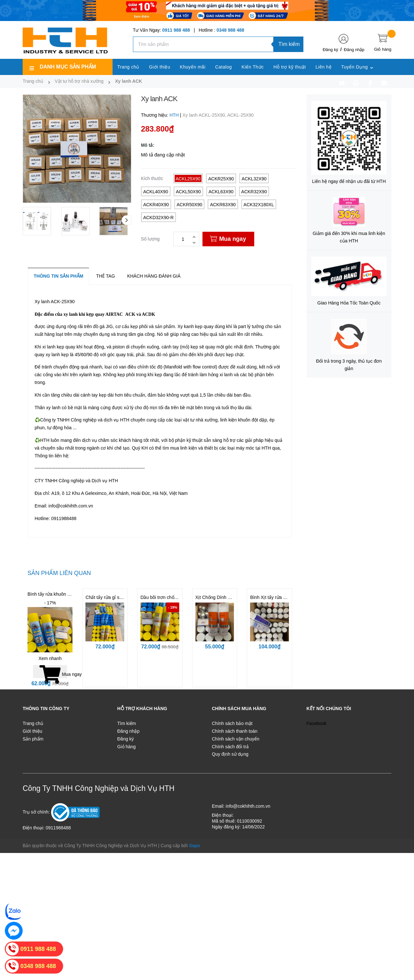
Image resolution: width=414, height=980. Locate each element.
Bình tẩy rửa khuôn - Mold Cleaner (62, 594)
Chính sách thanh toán (235, 731)
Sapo (194, 846)
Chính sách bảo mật (232, 723)
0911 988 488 (176, 30)
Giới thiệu (33, 731)
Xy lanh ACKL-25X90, (205, 115)
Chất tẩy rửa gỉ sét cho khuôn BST (121, 597)
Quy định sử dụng (230, 754)
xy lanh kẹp (57, 355)
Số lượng (150, 239)
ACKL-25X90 (241, 115)
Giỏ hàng (127, 747)
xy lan (69, 314)
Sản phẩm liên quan (59, 573)
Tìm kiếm (289, 44)
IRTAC (116, 314)
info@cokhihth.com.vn (71, 506)
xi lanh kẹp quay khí (62, 347)
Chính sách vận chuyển (236, 739)
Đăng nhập (354, 50)
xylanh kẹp (90, 375)
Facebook (316, 723)
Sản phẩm (33, 739)
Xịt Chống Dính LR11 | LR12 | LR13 (231, 597)
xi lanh (226, 375)
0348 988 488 (230, 30)
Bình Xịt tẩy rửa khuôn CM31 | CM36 (287, 597)
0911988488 (64, 518)
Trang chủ (33, 723)
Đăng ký (331, 50)
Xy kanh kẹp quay (196, 326)
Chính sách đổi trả (230, 747)
